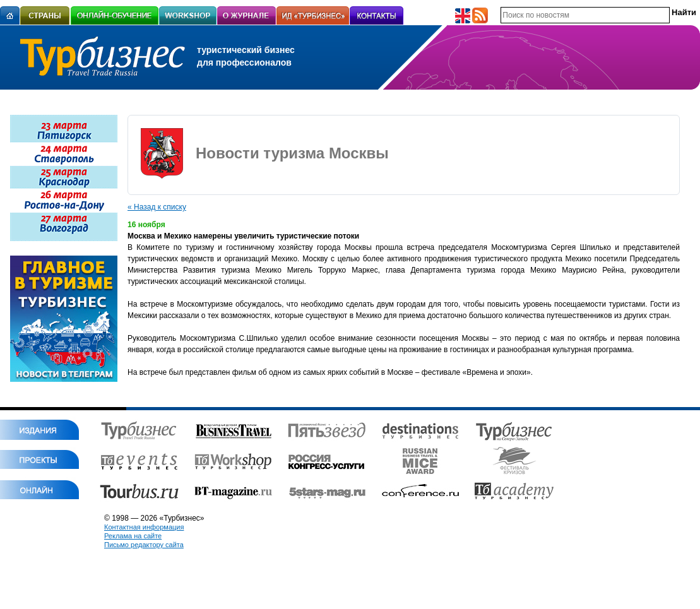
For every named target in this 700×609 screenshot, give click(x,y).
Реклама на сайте (133, 536)
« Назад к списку (157, 207)
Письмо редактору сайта (144, 545)
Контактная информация (144, 527)
